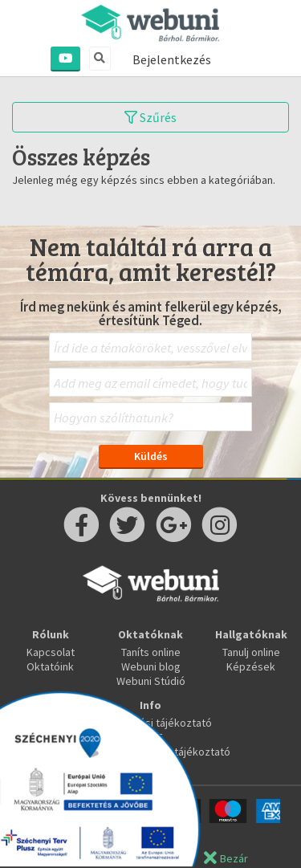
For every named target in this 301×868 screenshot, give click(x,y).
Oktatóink (50, 666)
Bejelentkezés (172, 59)
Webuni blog (151, 666)
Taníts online (151, 652)
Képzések (251, 666)
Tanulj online (251, 652)
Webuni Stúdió (151, 681)
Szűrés (150, 117)
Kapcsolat (51, 652)
